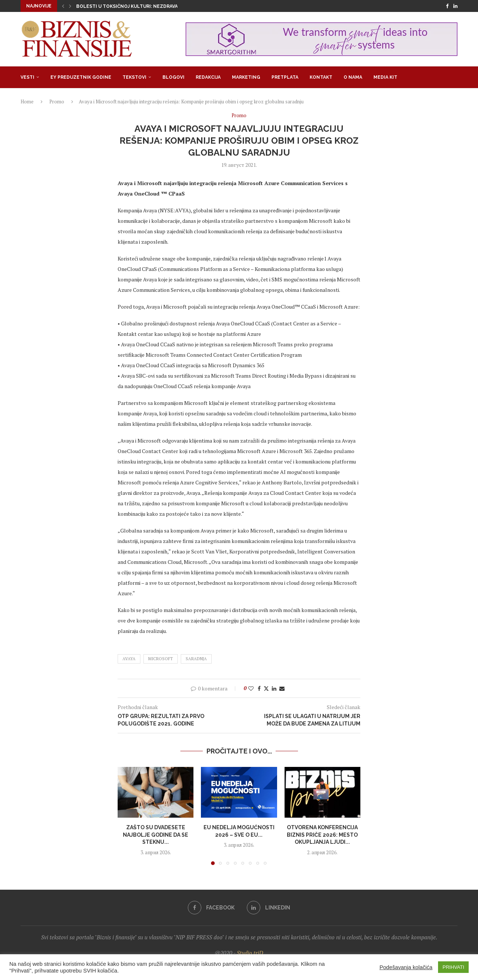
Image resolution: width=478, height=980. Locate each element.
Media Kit (385, 77)
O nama (353, 77)
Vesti (27, 77)
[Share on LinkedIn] (274, 688)
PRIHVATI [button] (453, 967)
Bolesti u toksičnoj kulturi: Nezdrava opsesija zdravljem (153, 6)
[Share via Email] (282, 688)
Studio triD (250, 953)
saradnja (196, 659)
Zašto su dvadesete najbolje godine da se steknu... (156, 835)
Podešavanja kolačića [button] (406, 967)
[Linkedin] (455, 6)
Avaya (129, 659)
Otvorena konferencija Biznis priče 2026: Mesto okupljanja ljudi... (322, 835)
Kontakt (321, 77)
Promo (57, 102)
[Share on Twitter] (266, 688)
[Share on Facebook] (259, 688)
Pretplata (285, 77)
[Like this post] (251, 688)
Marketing (246, 77)
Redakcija (208, 77)
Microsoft (161, 659)
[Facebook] (447, 6)
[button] (63, 6)
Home (27, 102)
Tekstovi (134, 77)
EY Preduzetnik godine (81, 77)
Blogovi (173, 77)
